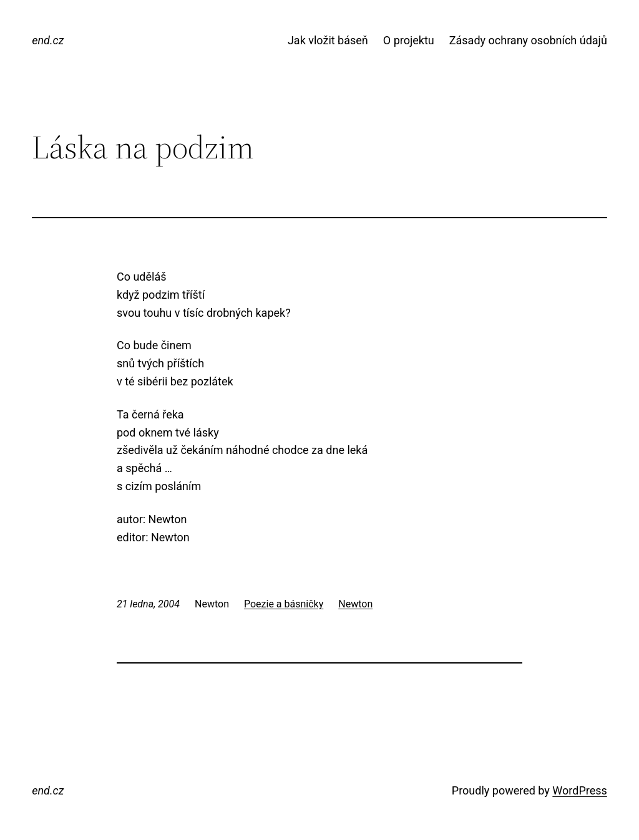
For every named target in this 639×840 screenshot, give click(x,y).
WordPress (579, 790)
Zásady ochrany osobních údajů (528, 40)
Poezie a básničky (284, 604)
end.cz (48, 40)
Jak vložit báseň (328, 40)
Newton (355, 604)
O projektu (409, 40)
